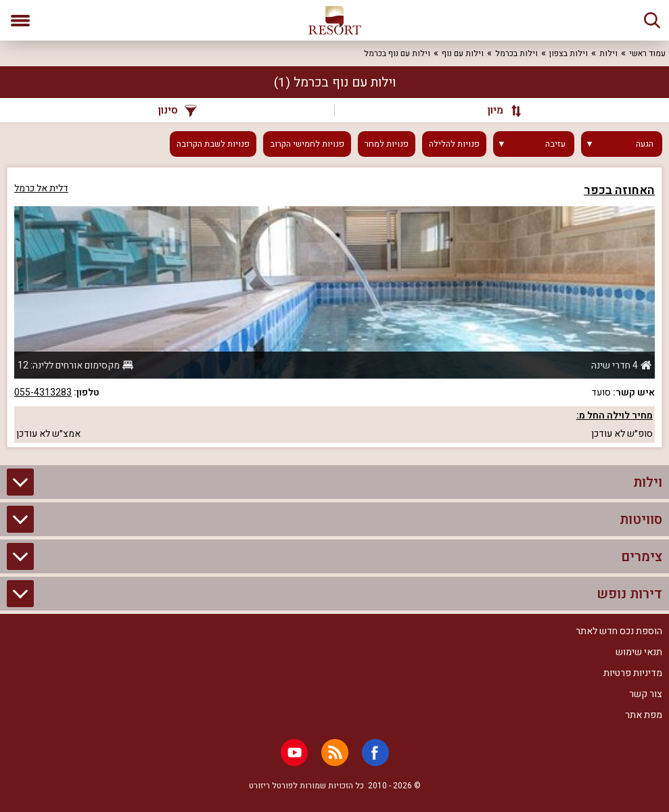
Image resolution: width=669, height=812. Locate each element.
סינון (178, 110)
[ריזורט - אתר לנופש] (335, 20)
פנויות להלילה (454, 144)
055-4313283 (43, 392)
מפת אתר (644, 715)
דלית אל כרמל (41, 188)
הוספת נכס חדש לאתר (619, 631)
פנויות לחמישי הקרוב (307, 144)
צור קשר (646, 694)
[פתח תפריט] (20, 20)
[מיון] (499, 110)
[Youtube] (294, 753)
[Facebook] (375, 753)
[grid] (334, 307)
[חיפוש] (652, 20)
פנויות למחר (387, 144)
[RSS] (335, 753)
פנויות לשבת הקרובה (213, 144)
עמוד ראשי (647, 53)
